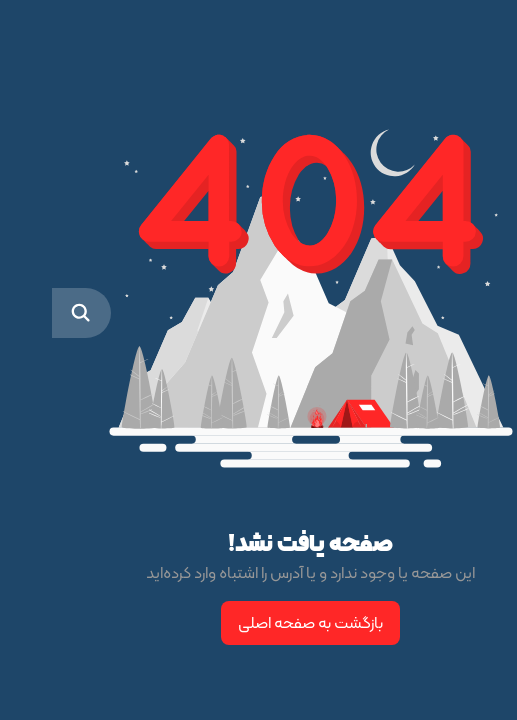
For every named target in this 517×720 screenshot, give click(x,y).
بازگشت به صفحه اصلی (258, 622)
